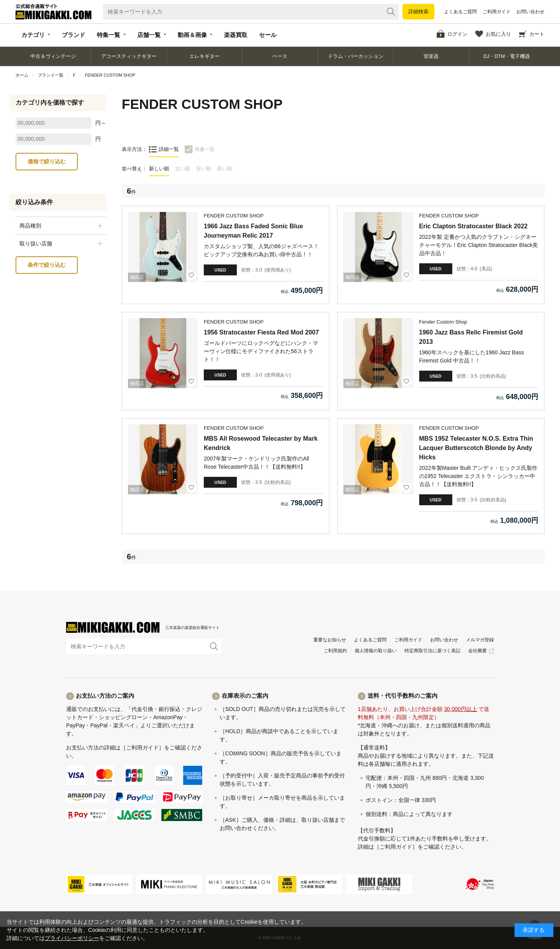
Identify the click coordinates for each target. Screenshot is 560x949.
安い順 (204, 169)
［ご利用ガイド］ (142, 748)
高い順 (225, 169)
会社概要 (478, 651)
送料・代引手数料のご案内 (402, 696)
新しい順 (159, 169)
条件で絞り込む (47, 265)
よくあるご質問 (460, 12)
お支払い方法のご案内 (105, 696)
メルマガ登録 (480, 640)
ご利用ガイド (497, 12)
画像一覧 (205, 149)
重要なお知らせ (330, 640)
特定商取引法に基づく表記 (432, 651)
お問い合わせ (530, 12)
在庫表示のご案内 (245, 696)
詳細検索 (418, 11)
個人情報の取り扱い (376, 651)
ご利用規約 (335, 651)
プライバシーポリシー (72, 938)
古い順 (183, 169)
